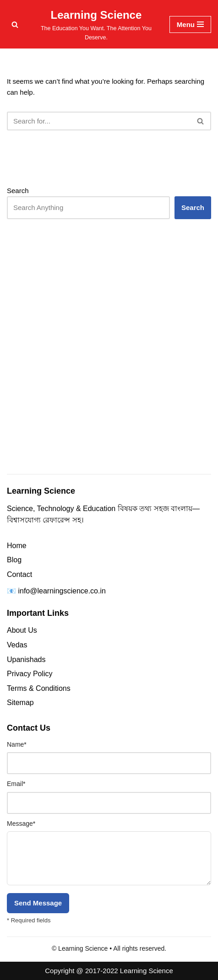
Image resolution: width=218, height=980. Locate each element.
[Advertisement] (109, 364)
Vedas (17, 645)
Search (18, 191)
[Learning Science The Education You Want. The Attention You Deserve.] (96, 24)
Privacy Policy (30, 674)
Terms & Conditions (39, 688)
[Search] (15, 24)
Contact (19, 574)
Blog (14, 560)
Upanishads (26, 660)
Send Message (38, 903)
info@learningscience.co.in (62, 591)
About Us (22, 630)
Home (17, 546)
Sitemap (20, 703)
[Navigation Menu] (190, 24)
